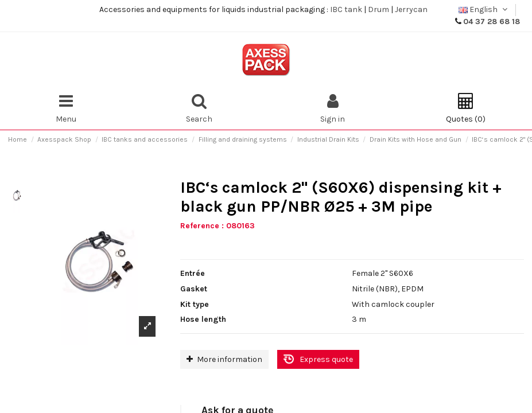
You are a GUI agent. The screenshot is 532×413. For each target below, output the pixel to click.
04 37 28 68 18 (492, 22)
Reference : (202, 226)
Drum (378, 9)
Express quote (326, 359)
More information (224, 359)
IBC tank (346, 9)
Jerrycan (411, 9)
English (484, 9)
